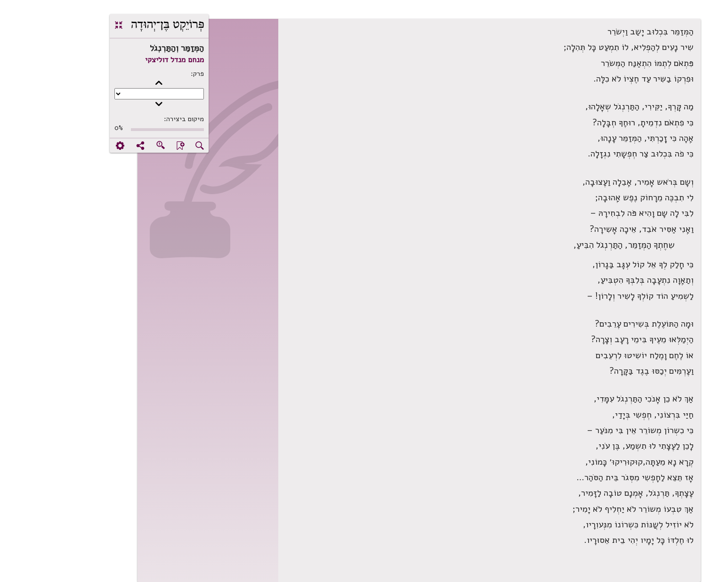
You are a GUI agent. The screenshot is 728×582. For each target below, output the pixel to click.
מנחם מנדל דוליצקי (119, 60)
